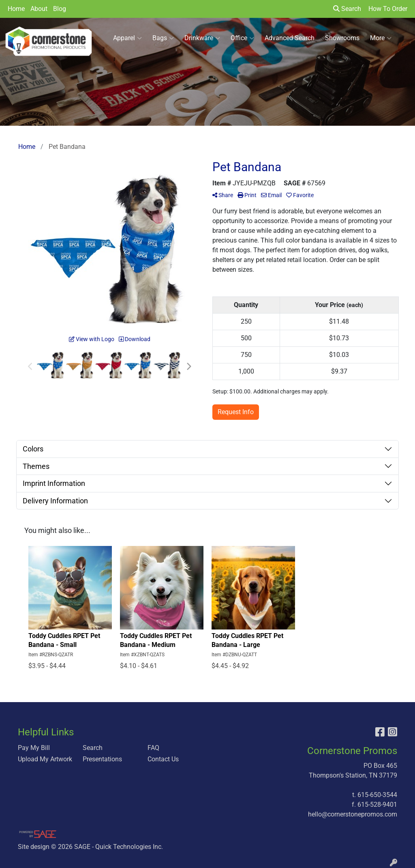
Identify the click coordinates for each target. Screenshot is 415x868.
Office (242, 38)
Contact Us (163, 759)
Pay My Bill (34, 748)
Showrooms (342, 38)
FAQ (153, 748)
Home (16, 9)
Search (347, 9)
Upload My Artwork (45, 759)
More (381, 38)
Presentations (102, 759)
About (39, 9)
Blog (60, 9)
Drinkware (202, 38)
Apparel (127, 38)
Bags (163, 38)
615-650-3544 (377, 795)
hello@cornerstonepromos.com (353, 814)
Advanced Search (290, 38)
